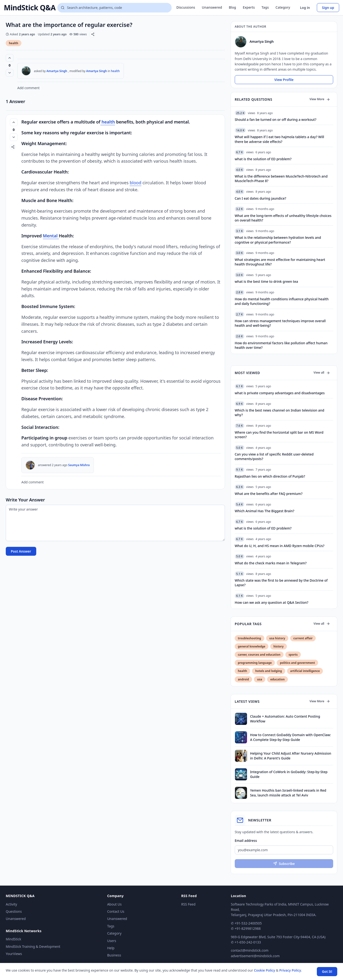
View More (320, 99)
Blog (232, 7)
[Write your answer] (115, 523)
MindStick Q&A (30, 8)
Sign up (328, 8)
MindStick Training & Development (33, 946)
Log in (305, 8)
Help (111, 948)
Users (111, 941)
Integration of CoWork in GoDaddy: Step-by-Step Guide (289, 774)
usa (260, 679)
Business (114, 955)
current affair (303, 638)
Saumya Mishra (79, 465)
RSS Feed (188, 904)
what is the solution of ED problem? (263, 528)
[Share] (93, 34)
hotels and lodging (268, 671)
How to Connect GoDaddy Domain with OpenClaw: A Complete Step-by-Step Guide (291, 737)
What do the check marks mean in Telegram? (271, 563)
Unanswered (212, 7)
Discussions (186, 7)
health (14, 43)
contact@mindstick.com (250, 950)
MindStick (13, 939)
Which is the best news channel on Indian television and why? (280, 413)
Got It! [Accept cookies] (327, 971)
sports (293, 655)
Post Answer (21, 551)
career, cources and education (259, 655)
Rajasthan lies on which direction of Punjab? (270, 476)
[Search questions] (114, 8)
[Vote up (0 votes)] (10, 58)
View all (322, 373)
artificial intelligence (305, 671)
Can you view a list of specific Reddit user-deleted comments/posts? (274, 456)
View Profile (284, 80)
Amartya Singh (57, 71)
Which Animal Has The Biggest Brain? (265, 511)
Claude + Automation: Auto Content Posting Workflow (285, 719)
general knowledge (252, 646)
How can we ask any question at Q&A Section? (272, 602)
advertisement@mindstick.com (255, 956)
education (277, 679)
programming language (255, 663)
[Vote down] (10, 73)
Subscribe (284, 864)
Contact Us (116, 911)
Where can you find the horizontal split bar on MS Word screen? (279, 435)
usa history (277, 638)
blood (135, 183)
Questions (14, 911)
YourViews (14, 954)
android (243, 679)
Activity (11, 904)
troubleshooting (250, 638)
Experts (249, 7)
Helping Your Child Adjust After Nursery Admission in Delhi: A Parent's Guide (291, 756)
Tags (265, 7)
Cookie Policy (265, 970)
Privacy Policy (290, 970)
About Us (114, 904)
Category (283, 7)
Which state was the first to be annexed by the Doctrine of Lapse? (281, 583)
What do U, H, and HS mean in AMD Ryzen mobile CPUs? (280, 546)
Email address (246, 841)
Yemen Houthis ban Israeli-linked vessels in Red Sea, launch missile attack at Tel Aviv (288, 793)
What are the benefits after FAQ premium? (269, 494)
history (278, 646)
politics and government (297, 663)
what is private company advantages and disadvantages (280, 393)
